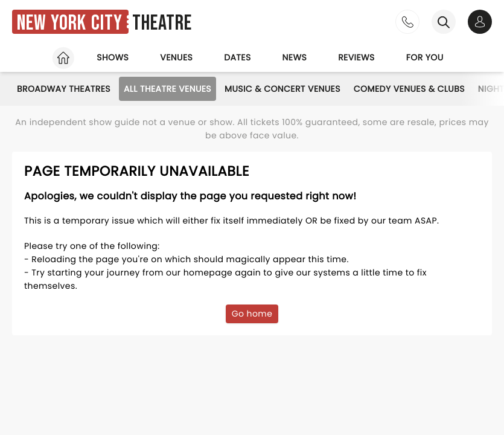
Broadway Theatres (64, 89)
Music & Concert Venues (282, 89)
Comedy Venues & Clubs (409, 89)
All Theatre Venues (167, 89)
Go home (252, 314)
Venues (176, 57)
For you (425, 57)
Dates (237, 57)
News (295, 57)
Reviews (356, 57)
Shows (113, 57)
